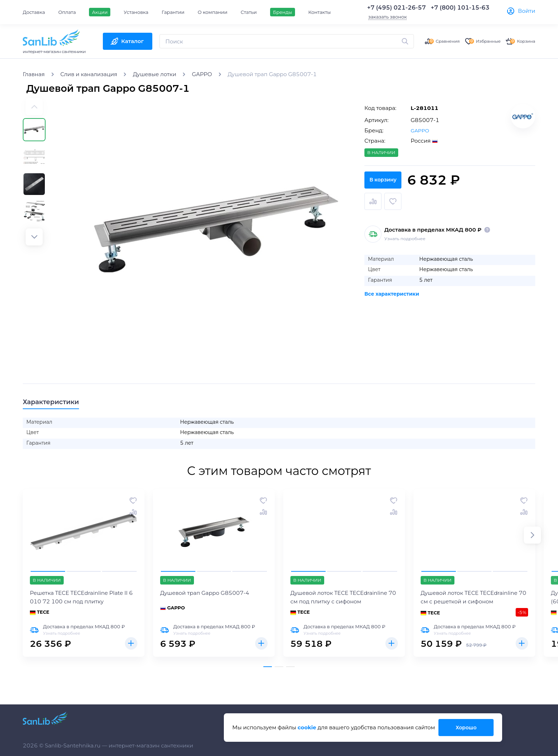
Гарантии (173, 12)
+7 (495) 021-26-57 (397, 8)
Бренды (283, 12)
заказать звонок (388, 17)
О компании (213, 12)
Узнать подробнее (405, 234)
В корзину (450, 201)
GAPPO (421, 130)
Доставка (34, 12)
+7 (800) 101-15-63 (460, 8)
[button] (34, 237)
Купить (130, 646)
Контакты (319, 12)
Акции (100, 12)
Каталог (133, 41)
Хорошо (465, 727)
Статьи (249, 12)
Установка (136, 12)
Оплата (67, 12)
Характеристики (57, 403)
